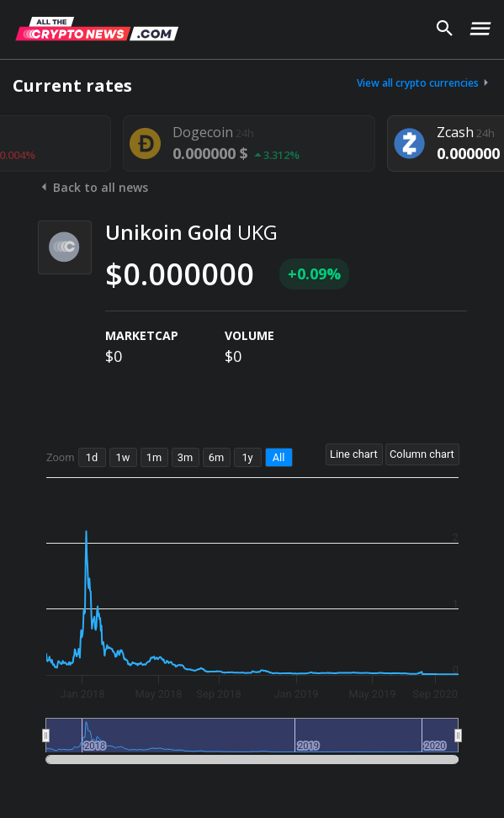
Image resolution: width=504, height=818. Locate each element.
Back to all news (93, 187)
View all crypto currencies (424, 83)
